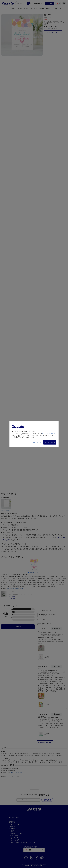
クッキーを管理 (36, 442)
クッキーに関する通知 (48, 433)
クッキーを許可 (50, 442)
